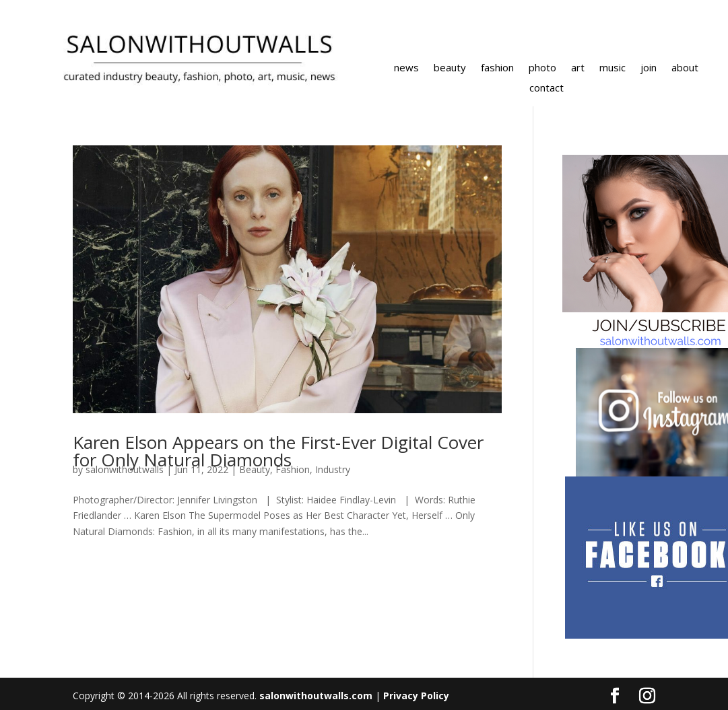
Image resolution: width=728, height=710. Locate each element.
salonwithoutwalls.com (316, 696)
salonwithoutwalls (125, 469)
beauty (450, 68)
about (685, 68)
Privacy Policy (416, 696)
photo (542, 68)
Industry (333, 469)
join (649, 68)
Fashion (293, 469)
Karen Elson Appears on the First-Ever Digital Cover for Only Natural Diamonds (278, 451)
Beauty (255, 469)
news (406, 68)
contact (547, 88)
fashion (497, 68)
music (613, 68)
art (578, 68)
